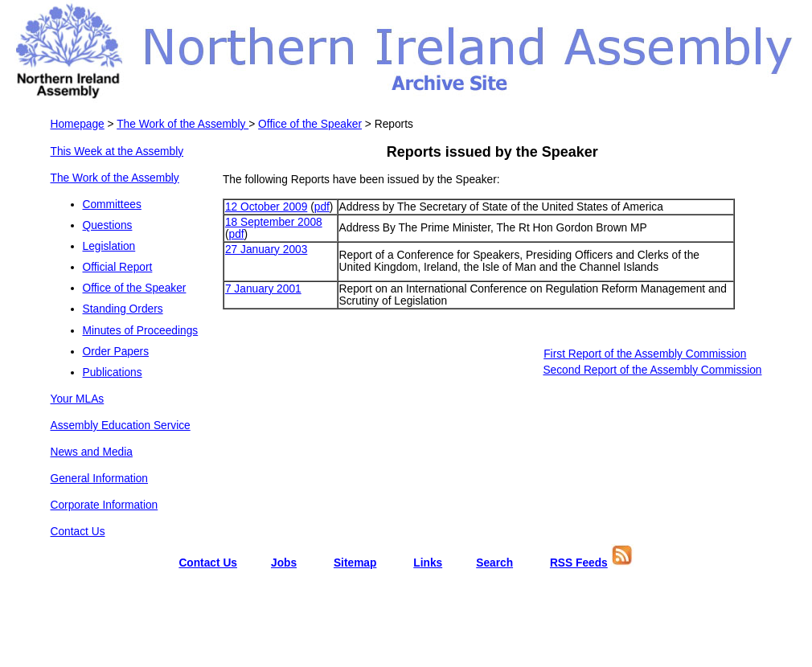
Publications (113, 372)
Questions (108, 225)
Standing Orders (123, 309)
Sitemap (355, 563)
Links (428, 563)
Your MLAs (78, 399)
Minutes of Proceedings (141, 331)
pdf (322, 207)
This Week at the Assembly (117, 151)
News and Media (92, 452)
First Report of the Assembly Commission (645, 354)
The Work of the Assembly (182, 124)
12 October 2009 (266, 207)
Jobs (284, 563)
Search (494, 563)
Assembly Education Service (121, 426)
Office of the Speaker (310, 124)
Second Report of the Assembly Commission (652, 370)
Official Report (118, 267)
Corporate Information (105, 505)
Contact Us (78, 532)
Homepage (78, 124)
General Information (100, 479)
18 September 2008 (274, 222)
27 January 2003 (266, 250)
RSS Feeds (579, 563)
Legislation (109, 246)
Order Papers (116, 352)
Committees (112, 205)
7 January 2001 (263, 289)
